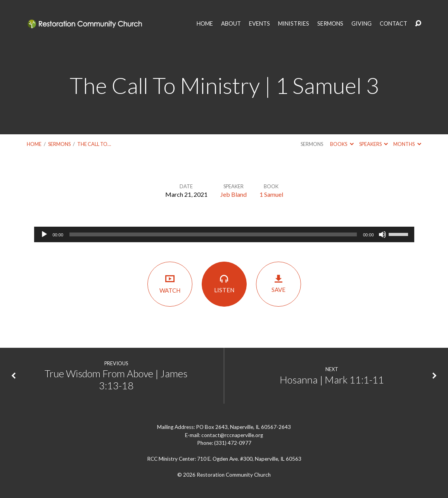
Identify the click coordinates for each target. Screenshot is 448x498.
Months (407, 144)
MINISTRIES (294, 24)
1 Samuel (271, 194)
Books (342, 144)
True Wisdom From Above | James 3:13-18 (116, 379)
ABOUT (231, 24)
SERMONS (330, 24)
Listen (224, 284)
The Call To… (94, 144)
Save (278, 284)
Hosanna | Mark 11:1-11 (332, 380)
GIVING (362, 24)
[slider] (213, 234)
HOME (205, 24)
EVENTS (259, 24)
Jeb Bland (234, 194)
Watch (170, 284)
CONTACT (394, 24)
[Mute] (382, 234)
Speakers (374, 144)
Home (34, 144)
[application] (224, 234)
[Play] (44, 234)
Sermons (59, 144)
